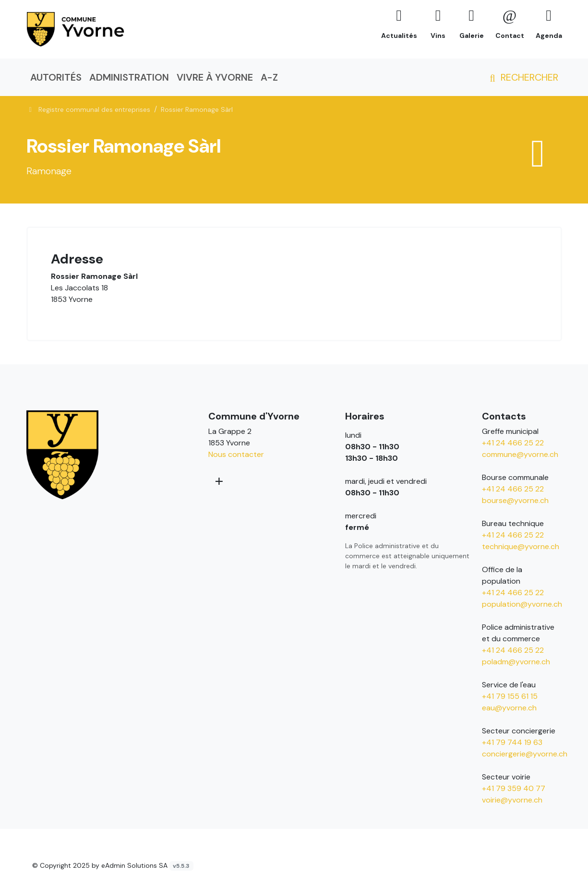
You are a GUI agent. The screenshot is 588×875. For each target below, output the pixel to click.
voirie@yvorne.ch (512, 800)
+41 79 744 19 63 (512, 742)
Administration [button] (129, 77)
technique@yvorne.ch (521, 546)
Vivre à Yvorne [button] (215, 77)
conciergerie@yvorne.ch (525, 754)
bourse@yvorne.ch (515, 500)
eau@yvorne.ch (509, 708)
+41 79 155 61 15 (510, 696)
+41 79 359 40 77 (514, 788)
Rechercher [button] (522, 77)
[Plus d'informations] (218, 481)
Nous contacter (236, 454)
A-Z (269, 77)
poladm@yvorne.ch (516, 662)
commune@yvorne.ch (520, 454)
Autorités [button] (56, 77)
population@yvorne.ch (522, 604)
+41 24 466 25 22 (513, 443)
